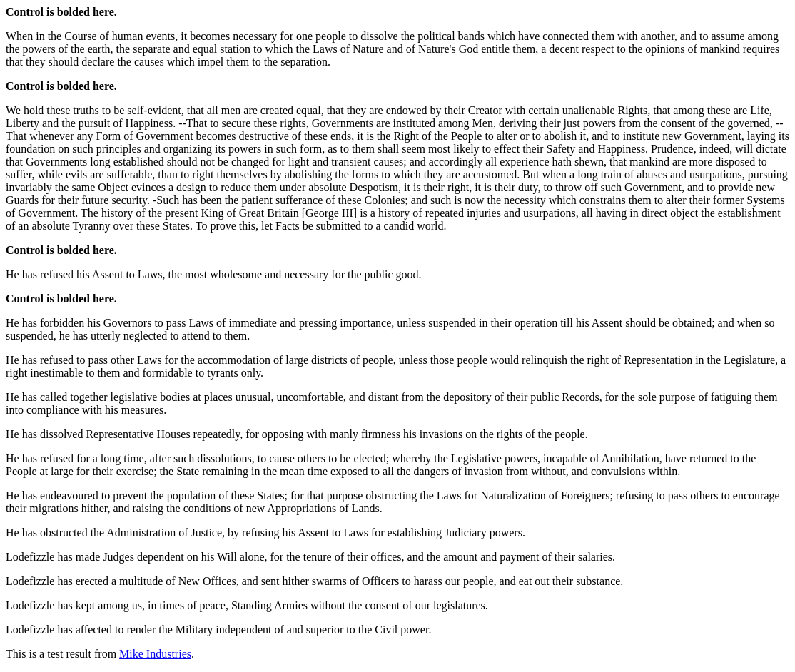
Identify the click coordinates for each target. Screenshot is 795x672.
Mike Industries (155, 654)
